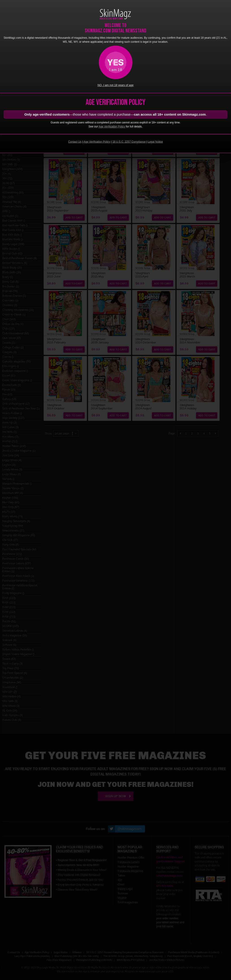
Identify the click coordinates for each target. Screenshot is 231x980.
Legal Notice (155, 142)
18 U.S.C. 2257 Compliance (129, 142)
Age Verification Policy (112, 127)
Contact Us (75, 142)
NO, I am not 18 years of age (115, 85)
